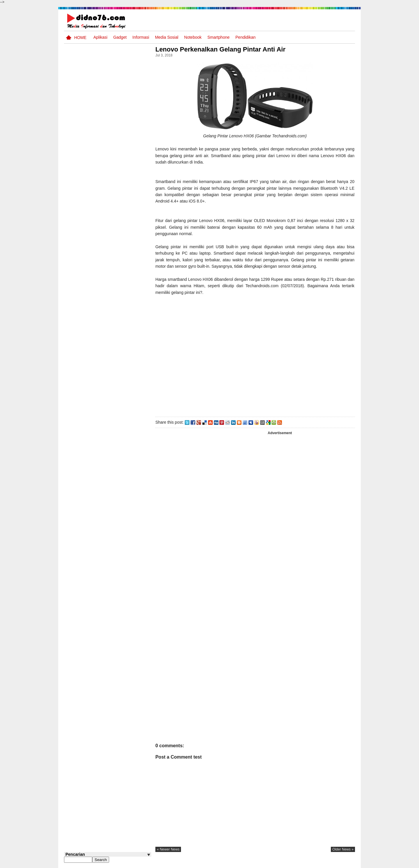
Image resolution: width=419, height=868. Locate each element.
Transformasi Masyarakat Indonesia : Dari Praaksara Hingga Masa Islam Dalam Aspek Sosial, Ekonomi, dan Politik (107, 283)
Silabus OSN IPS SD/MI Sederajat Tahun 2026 (116, 365)
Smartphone (219, 37)
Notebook (193, 37)
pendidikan (245, 37)
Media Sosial (167, 37)
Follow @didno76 (80, 460)
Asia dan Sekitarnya (112, 406)
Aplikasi (100, 37)
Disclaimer (345, 863)
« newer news (170, 849)
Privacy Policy (320, 863)
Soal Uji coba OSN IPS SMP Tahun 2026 (115, 252)
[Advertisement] (256, 355)
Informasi (141, 37)
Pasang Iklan (266, 863)
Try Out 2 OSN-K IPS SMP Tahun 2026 (119, 431)
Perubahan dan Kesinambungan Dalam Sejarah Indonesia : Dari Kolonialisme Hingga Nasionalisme (104, 317)
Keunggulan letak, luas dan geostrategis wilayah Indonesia (118, 390)
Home (80, 38)
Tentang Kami (293, 863)
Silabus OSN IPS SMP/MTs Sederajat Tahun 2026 (119, 345)
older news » (343, 849)
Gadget (120, 37)
